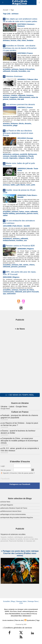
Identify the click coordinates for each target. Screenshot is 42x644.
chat (19, 40)
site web (21, 99)
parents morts (32, 213)
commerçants (8, 292)
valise (5, 215)
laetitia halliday (9, 213)
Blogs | (13, 601)
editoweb (7, 71)
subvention (11, 294)
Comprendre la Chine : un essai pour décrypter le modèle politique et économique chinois (19, 441)
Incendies (22, 71)
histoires (30, 95)
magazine (14, 97)
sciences (13, 99)
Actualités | (7, 601)
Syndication (31, 620)
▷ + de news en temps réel (20, 395)
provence (22, 267)
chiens (32, 265)
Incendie (14, 156)
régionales (13, 158)
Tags (12, 10)
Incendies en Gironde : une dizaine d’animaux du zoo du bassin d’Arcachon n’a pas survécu (20, 48)
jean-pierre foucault (31, 292)
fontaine (30, 40)
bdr (21, 265)
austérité (24, 154)
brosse (13, 40)
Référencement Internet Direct (12, 511)
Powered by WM (21, 624)
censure (6, 156)
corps (27, 211)
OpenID (6, 473)
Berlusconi (32, 154)
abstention (7, 154)
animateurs (7, 238)
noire (28, 185)
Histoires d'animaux (14, 76)
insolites (20, 240)
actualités (7, 69)
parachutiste (21, 213)
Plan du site (19, 620)
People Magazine (7, 505)
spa (4, 294)
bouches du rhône (27, 290)
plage (15, 125)
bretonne (14, 123)
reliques (22, 158)
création (14, 95)
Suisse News (6, 502)
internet (6, 97)
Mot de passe (6, 470)
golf (18, 185)
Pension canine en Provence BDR (20, 246)
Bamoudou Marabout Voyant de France (15, 508)
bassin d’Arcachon (27, 69)
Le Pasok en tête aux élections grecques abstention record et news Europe (18, 133)
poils (33, 185)
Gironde (14, 71)
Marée (23, 185)
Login (3, 466)
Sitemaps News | (33, 601)
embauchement (9, 240)
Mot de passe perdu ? (26, 473)
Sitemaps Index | (22, 601)
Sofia (28, 158)
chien (24, 40)
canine (26, 265)
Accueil (5, 10)
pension (14, 267)
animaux (6, 40)
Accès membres (8, 620)
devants (28, 123)
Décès (21, 123)
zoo (29, 71)
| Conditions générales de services (17, 628)
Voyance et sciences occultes (13, 534)
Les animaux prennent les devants (20, 104)
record (6, 158)
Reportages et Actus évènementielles (14, 514)
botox (22, 211)
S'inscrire (13, 473)
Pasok (31, 156)
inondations (23, 156)
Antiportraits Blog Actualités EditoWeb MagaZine (17, 518)
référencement (24, 97)
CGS (21, 603)
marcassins (8, 125)
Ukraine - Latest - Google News (14, 407)
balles (13, 185)
